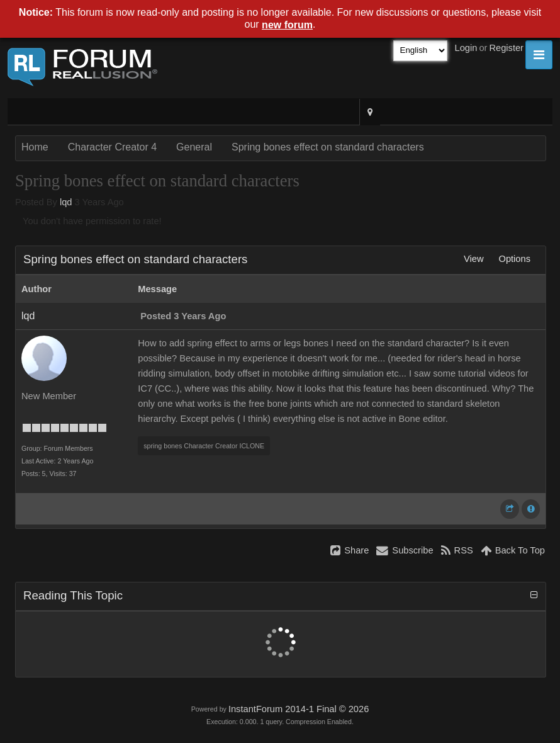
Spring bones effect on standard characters (328, 147)
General (194, 147)
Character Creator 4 (112, 147)
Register (506, 48)
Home (35, 147)
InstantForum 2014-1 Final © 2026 (299, 709)
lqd (66, 202)
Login (466, 48)
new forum (287, 25)
